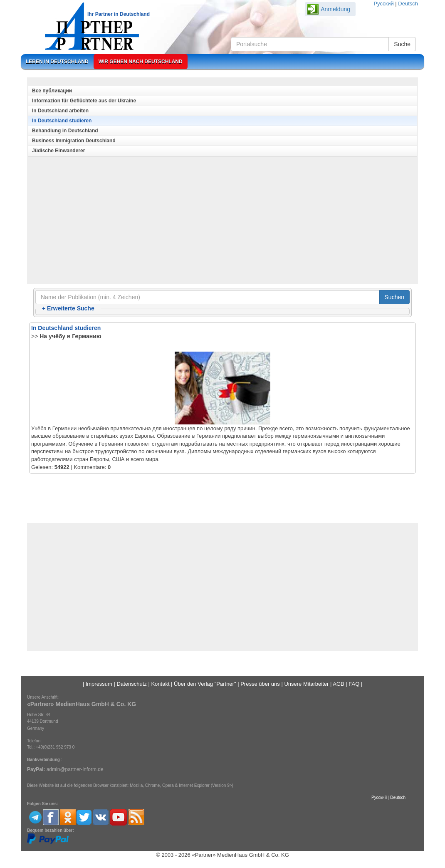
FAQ (354, 684)
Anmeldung (335, 9)
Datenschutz (132, 684)
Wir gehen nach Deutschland (141, 62)
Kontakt (160, 684)
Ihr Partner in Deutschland (119, 14)
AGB (338, 684)
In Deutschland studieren (62, 121)
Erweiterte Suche (68, 308)
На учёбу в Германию (70, 336)
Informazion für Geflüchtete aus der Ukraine (84, 101)
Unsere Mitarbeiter (306, 684)
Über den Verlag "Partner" (205, 684)
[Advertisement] (222, 222)
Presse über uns (260, 684)
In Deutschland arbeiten (60, 111)
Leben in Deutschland (57, 62)
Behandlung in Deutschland (65, 131)
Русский (383, 4)
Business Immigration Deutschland (74, 141)
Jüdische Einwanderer (58, 151)
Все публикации (52, 91)
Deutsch (408, 4)
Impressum (99, 684)
